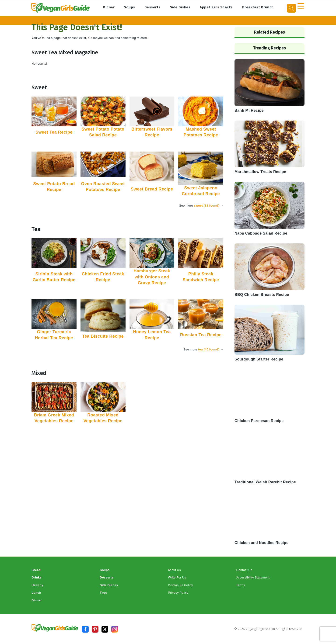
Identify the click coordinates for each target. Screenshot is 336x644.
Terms (241, 585)
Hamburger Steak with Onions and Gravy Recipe (152, 277)
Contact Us (244, 570)
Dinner (109, 7)
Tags (103, 593)
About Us (174, 570)
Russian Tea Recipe (201, 335)
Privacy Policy (178, 593)
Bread (36, 570)
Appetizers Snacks (216, 7)
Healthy (37, 585)
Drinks (37, 577)
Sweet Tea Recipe (54, 132)
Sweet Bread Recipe (152, 189)
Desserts (152, 7)
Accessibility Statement (253, 577)
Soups (129, 7)
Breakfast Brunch (258, 7)
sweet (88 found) (207, 206)
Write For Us (177, 577)
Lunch (36, 593)
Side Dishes (180, 7)
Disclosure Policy (180, 585)
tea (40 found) (209, 349)
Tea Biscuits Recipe (103, 336)
